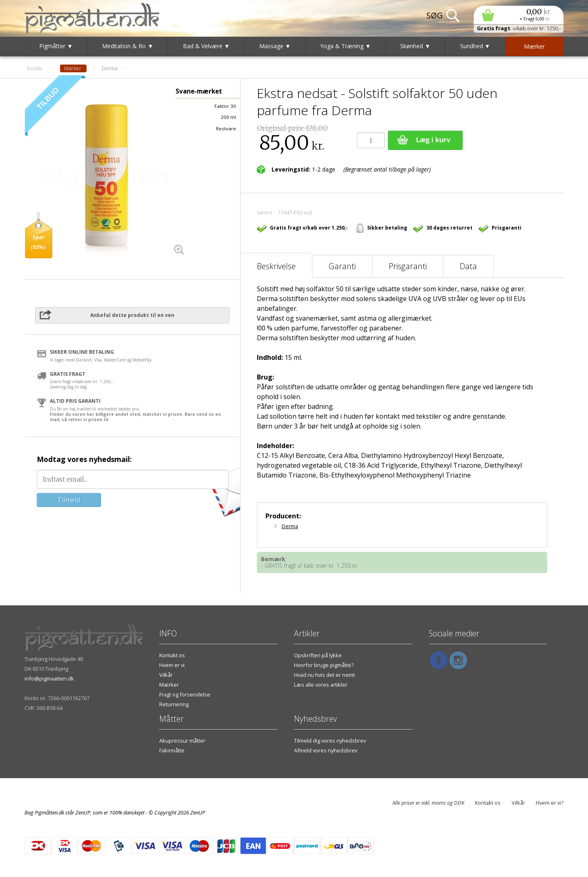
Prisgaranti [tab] (408, 266)
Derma (290, 526)
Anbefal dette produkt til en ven (132, 315)
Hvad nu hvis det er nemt (324, 675)
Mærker (169, 685)
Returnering (174, 704)
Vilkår (166, 675)
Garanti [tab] (342, 266)
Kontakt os (172, 655)
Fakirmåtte (172, 750)
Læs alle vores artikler (321, 685)
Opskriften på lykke (318, 655)
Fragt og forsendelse (185, 694)
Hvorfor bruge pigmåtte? (324, 665)
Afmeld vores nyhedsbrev (326, 750)
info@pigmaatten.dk (49, 678)
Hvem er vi (172, 665)
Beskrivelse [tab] (276, 266)
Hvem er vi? (550, 803)
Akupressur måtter (182, 741)
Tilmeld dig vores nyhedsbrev (330, 741)
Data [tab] (468, 266)
